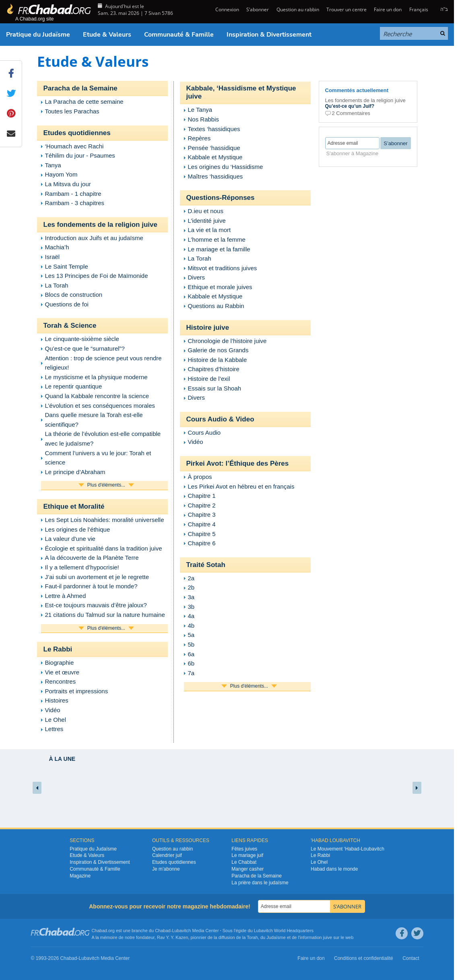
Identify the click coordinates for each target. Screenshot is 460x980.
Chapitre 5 (202, 534)
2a (191, 578)
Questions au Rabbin (216, 306)
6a (191, 654)
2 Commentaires (351, 113)
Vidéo (53, 710)
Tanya (53, 165)
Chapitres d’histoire (214, 369)
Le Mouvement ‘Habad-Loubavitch (348, 849)
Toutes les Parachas (72, 111)
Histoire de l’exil (209, 379)
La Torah (57, 285)
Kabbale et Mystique (215, 157)
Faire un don (388, 9)
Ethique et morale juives (220, 287)
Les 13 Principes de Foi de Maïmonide (97, 276)
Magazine (80, 876)
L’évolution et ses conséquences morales (100, 406)
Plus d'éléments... (106, 485)
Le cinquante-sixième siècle (82, 339)
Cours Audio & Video (220, 419)
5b (191, 644)
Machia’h (57, 247)
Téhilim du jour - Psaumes (80, 155)
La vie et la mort (209, 230)
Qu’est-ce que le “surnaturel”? (85, 348)
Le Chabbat (244, 862)
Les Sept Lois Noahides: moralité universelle (105, 520)
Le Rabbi (58, 649)
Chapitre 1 (202, 496)
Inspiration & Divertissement (269, 35)
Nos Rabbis (204, 119)
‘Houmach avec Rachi (74, 146)
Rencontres (61, 681)
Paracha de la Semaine (80, 88)
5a (191, 635)
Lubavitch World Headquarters (284, 931)
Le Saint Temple (67, 266)
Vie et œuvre (62, 672)
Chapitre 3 (202, 515)
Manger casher (248, 869)
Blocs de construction (74, 295)
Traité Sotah (206, 565)
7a (191, 673)
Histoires (57, 700)
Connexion (227, 9)
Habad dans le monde (334, 869)
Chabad (163, 931)
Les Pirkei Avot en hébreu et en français (241, 486)
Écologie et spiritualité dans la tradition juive (104, 548)
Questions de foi (67, 304)
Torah (252, 937)
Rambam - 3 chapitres (75, 203)
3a (191, 597)
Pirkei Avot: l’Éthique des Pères (238, 463)
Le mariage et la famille (219, 249)
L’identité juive (207, 221)
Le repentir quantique (74, 386)
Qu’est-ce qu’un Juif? (350, 106)
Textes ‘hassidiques (214, 129)
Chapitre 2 (202, 505)
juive (328, 937)
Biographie (60, 663)
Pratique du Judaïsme (38, 35)
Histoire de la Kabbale (218, 360)
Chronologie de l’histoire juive (227, 341)
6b (191, 663)
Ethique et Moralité (74, 506)
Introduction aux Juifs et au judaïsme (94, 238)
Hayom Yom (61, 174)
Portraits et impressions (77, 691)
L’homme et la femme (217, 239)
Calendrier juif (167, 855)
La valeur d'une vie (70, 539)
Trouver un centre (347, 9)
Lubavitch (181, 931)
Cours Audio (204, 432)
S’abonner (258, 9)
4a (191, 616)
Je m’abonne (166, 869)
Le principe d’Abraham (75, 472)
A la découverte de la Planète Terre (92, 558)
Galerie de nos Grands (218, 350)
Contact (411, 958)
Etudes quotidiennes (77, 133)
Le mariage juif (247, 855)
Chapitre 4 (202, 524)
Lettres (54, 729)
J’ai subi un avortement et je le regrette (97, 577)
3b (191, 607)
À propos (200, 477)
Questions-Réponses (221, 198)
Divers (197, 277)
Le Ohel (56, 720)
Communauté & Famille (179, 35)
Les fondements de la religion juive (100, 225)
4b (191, 626)
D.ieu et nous (206, 211)
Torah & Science (70, 326)
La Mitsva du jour (68, 184)
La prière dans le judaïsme (260, 883)
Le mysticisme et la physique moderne (96, 377)
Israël (53, 257)
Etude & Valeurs (107, 35)
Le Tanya (200, 110)
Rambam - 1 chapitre (73, 194)
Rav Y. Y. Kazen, (173, 937)
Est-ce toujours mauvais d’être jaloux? (96, 605)
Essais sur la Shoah (215, 388)
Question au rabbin (298, 9)
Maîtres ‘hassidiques (216, 176)
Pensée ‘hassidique (214, 148)
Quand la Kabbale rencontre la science (97, 396)
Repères (199, 138)
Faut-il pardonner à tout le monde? (91, 586)
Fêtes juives (244, 849)
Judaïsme (276, 937)
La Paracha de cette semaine (84, 102)
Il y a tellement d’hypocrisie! (82, 567)
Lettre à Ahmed (66, 596)
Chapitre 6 (202, 543)
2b (191, 587)
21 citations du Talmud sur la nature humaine (105, 615)
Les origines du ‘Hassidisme (226, 167)
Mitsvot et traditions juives (223, 268)
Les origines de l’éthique (78, 529)
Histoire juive (208, 328)
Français (419, 9)
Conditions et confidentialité (364, 958)
